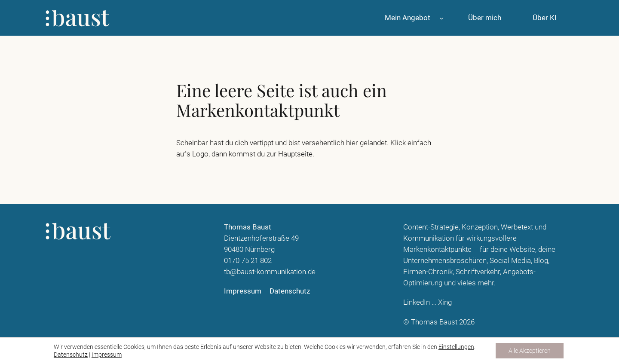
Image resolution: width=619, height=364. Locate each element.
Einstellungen (456, 347)
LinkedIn (417, 302)
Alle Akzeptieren (530, 351)
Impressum (107, 355)
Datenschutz (71, 355)
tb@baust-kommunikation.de (270, 272)
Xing (445, 302)
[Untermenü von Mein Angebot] (441, 18)
